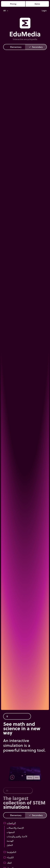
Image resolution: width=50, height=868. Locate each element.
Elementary (14, 47)
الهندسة (10, 841)
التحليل (10, 845)
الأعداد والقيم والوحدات (17, 836)
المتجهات (11, 832)
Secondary (36, 47)
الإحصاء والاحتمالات (15, 828)
